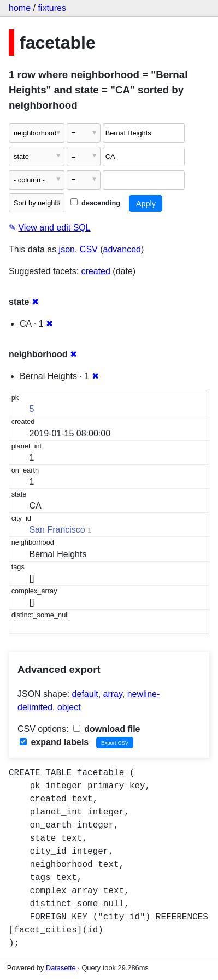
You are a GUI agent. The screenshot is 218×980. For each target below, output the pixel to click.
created (96, 271)
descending (95, 203)
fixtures (52, 8)
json (67, 249)
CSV (89, 249)
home (20, 8)
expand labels (54, 742)
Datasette (61, 968)
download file (107, 729)
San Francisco (57, 530)
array (113, 694)
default (85, 694)
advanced (122, 249)
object (69, 707)
